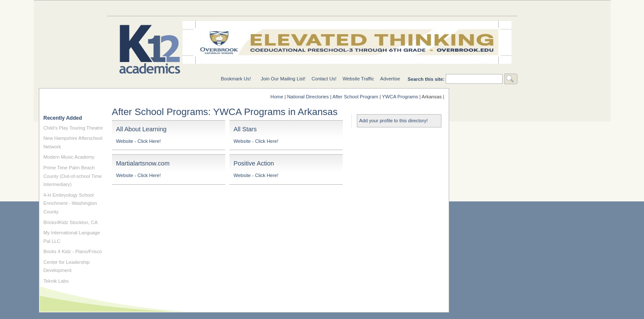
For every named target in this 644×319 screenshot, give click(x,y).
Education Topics (141, 8)
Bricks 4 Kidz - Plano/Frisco (73, 251)
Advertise (390, 79)
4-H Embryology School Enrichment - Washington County (70, 203)
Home (277, 97)
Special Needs (210, 8)
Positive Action (254, 163)
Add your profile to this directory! (394, 121)
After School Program (355, 97)
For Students (483, 8)
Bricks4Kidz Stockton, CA (71, 222)
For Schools (347, 8)
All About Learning (141, 129)
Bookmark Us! (236, 79)
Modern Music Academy (69, 157)
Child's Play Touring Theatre (73, 128)
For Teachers (415, 8)
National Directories (278, 8)
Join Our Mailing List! (283, 79)
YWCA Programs (400, 97)
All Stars (245, 129)
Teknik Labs (56, 281)
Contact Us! (324, 79)
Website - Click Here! (139, 141)
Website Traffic (359, 79)
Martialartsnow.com (143, 163)
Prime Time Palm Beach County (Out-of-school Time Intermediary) (73, 176)
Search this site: (427, 79)
